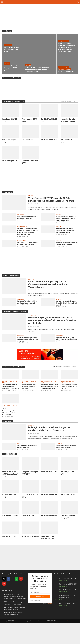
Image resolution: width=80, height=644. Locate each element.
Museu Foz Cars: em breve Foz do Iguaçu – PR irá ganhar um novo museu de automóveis (11, 69)
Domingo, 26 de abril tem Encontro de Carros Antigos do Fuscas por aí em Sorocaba (28, 353)
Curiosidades (8, 45)
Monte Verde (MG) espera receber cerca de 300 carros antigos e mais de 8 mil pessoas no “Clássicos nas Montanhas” (52, 333)
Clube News (32, 443)
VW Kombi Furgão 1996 (10, 142)
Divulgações (32, 327)
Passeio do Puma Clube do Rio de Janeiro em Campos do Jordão (27, 315)
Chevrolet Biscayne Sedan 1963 (68, 536)
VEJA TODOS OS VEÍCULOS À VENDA (68, 101)
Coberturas (32, 289)
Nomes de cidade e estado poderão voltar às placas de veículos (65, 252)
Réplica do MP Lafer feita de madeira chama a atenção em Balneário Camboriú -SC (66, 235)
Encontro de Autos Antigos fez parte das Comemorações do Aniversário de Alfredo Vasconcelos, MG (51, 295)
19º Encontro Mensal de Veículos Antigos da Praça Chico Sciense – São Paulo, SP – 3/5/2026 (11, 429)
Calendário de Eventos (11, 395)
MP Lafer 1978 (28, 140)
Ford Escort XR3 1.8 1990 (65, 71)
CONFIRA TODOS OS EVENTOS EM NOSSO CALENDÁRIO (64, 381)
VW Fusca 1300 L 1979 (48, 142)
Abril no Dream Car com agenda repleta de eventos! (28, 464)
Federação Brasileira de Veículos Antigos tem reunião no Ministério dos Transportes (52, 447)
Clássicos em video (22, 248)
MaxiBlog (28, 61)
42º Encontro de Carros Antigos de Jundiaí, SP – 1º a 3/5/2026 (30, 401)
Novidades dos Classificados (14, 101)
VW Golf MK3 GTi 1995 (68, 142)
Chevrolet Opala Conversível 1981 (48, 557)
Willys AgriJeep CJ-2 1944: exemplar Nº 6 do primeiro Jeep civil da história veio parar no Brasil (37, 68)
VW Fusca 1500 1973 (49, 534)
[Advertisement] (40, 18)
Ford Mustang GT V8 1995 (30, 120)
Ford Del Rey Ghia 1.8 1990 (50, 120)
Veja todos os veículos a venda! (68, 471)
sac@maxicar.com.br (71, 642)
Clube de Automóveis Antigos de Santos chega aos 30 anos (66, 464)
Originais (68, 67)
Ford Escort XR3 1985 (48, 491)
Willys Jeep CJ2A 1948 (29, 557)
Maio (4, 397)
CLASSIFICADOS (10, 472)
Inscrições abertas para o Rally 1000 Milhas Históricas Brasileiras (66, 353)
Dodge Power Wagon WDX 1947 (30, 491)
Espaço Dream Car (64, 38)
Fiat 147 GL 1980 (28, 534)
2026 (3, 395)
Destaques (66, 65)
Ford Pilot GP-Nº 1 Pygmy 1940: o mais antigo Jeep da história (28, 251)
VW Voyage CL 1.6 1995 (68, 491)
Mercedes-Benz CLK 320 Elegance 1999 (69, 120)
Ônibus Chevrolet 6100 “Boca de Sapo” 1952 (10, 492)
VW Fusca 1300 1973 (49, 513)
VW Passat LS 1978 (68, 513)
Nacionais (62, 67)
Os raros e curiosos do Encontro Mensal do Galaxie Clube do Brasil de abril (67, 315)
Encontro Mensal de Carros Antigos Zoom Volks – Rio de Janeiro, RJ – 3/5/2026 (49, 402)
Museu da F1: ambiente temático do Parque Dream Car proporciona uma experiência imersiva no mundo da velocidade (66, 46)
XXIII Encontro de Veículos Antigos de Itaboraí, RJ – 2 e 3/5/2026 (67, 402)
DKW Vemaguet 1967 (9, 163)
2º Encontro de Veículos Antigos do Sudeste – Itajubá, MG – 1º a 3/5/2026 (10, 402)
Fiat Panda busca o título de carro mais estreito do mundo (10, 49)
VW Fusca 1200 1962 (11, 534)
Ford (60, 65)
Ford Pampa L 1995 (10, 555)
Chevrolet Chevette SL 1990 (30, 163)
